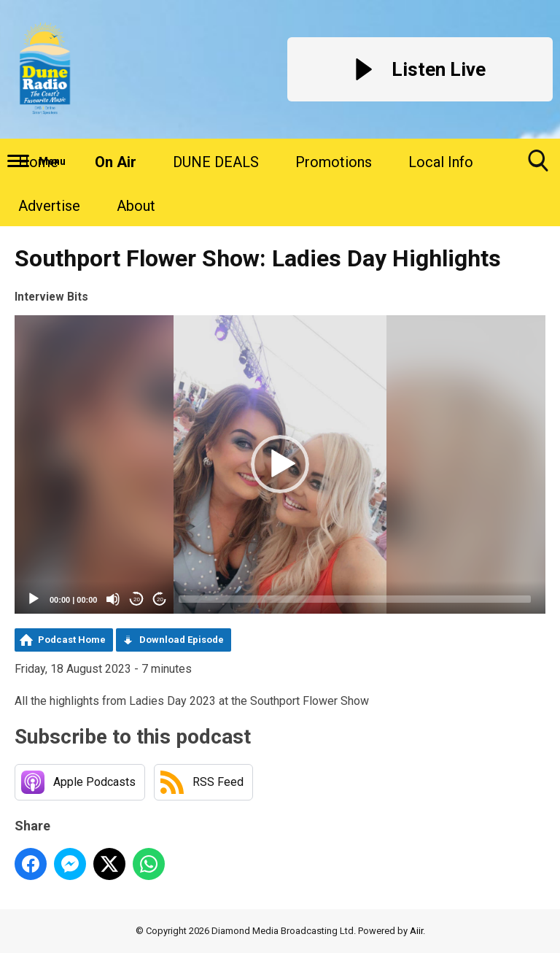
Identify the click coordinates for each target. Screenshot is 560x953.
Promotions (334, 162)
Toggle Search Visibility (538, 166)
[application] (280, 465)
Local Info (441, 162)
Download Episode (182, 640)
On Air (116, 162)
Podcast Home (72, 640)
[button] (280, 464)
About (136, 206)
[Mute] (113, 599)
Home (38, 162)
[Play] (34, 599)
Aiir (416, 931)
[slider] (355, 599)
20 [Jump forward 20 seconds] (160, 599)
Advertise (49, 206)
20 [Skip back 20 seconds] (137, 599)
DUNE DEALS (216, 162)
